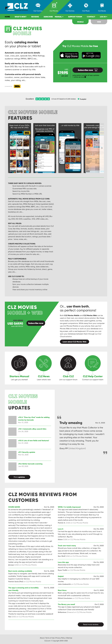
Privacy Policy (60, 638)
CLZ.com (47, 641)
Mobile (80, 22)
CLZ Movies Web (90, 315)
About (42, 638)
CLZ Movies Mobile (72, 315)
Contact (91, 17)
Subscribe (48, 17)
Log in (104, 17)
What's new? (21, 17)
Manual (59, 17)
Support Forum (75, 17)
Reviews (35, 17)
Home (7, 17)
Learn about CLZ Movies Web (75, 342)
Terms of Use (50, 638)
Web (99, 22)
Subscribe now (88, 70)
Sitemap (69, 638)
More (19, 477)
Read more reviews (91, 624)
